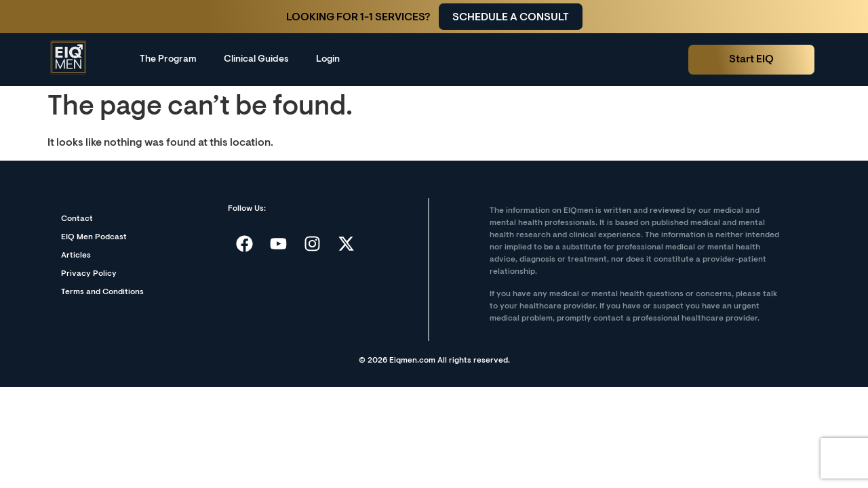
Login (328, 60)
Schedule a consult (511, 18)
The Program (168, 60)
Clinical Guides (256, 60)
